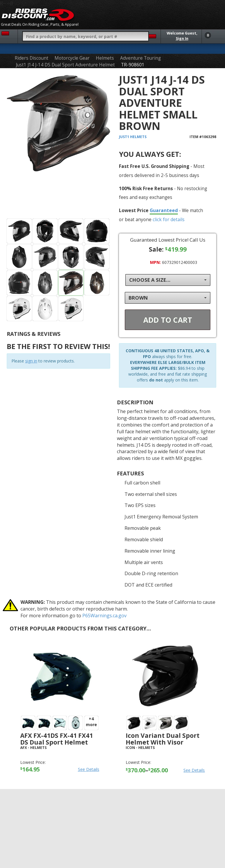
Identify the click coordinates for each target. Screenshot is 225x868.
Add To (168, 320)
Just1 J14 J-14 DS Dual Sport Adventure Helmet (65, 65)
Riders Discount (31, 58)
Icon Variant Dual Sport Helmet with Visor (163, 739)
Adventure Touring (140, 58)
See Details (89, 769)
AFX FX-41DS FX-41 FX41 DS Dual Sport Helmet (57, 739)
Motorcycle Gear (72, 58)
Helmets (105, 58)
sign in (31, 361)
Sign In (182, 38)
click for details (169, 219)
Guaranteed (164, 210)
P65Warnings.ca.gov (104, 616)
